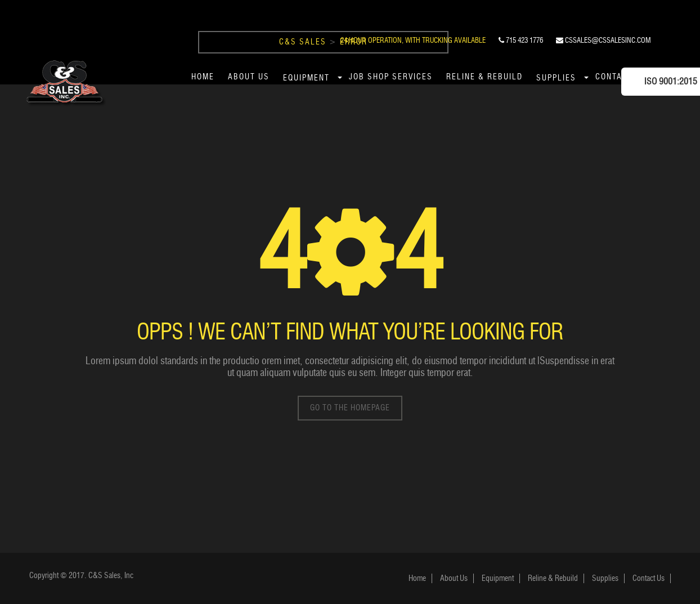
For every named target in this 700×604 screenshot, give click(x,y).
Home (203, 77)
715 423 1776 (521, 40)
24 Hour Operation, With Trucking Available (413, 40)
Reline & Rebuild (484, 77)
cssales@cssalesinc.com (603, 40)
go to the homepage (350, 408)
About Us (249, 77)
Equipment (306, 78)
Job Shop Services (391, 77)
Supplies (556, 78)
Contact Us (649, 578)
